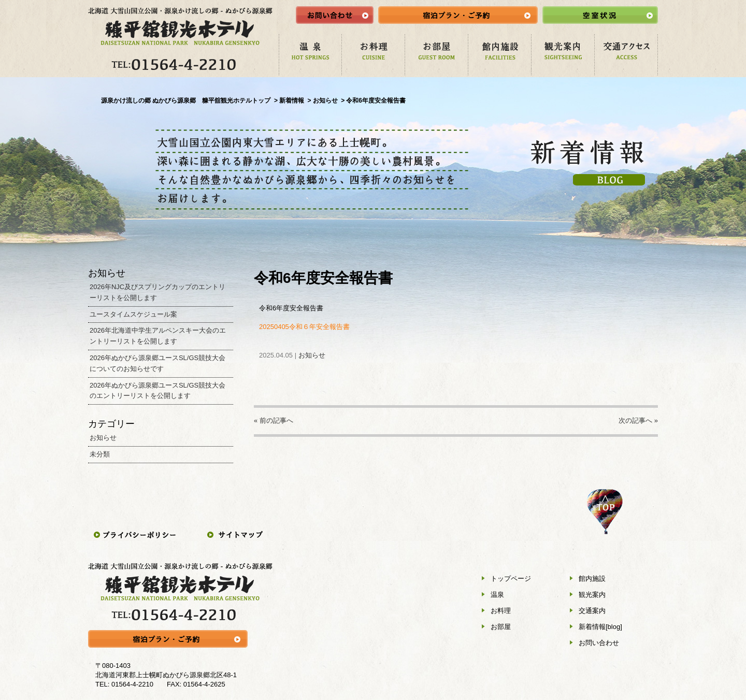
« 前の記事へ (274, 420)
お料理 (501, 611)
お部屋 (501, 627)
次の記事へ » (638, 420)
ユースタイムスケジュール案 (133, 314)
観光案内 (592, 595)
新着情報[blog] (600, 627)
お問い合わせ (599, 643)
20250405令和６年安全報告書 (304, 327)
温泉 (497, 595)
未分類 (100, 454)
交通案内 (592, 611)
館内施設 (592, 578)
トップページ (511, 578)
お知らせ (312, 355)
